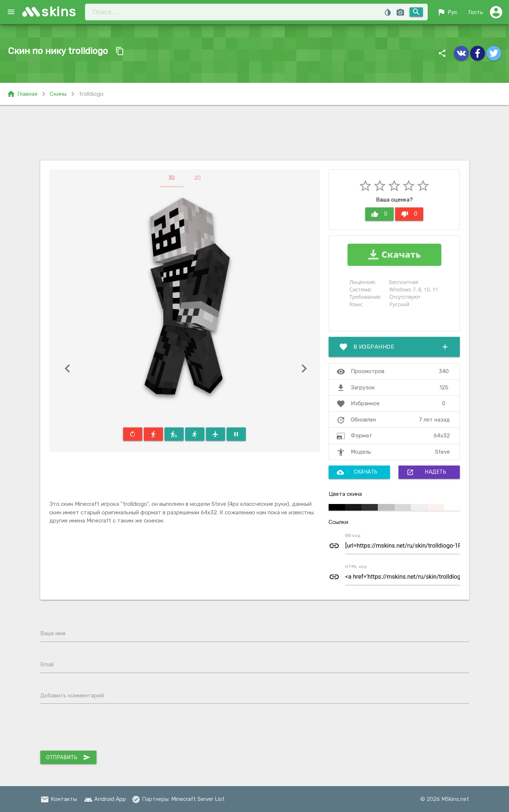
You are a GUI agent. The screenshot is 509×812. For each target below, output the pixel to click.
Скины (58, 94)
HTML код (356, 566)
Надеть (426, 472)
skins (59, 12)
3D (172, 178)
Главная (22, 94)
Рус (447, 12)
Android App (105, 799)
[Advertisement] (255, 133)
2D (197, 178)
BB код (353, 535)
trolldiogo (91, 94)
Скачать (357, 472)
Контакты (59, 799)
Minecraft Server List (198, 799)
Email (47, 664)
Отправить (68, 757)
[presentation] (96, 729)
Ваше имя (53, 633)
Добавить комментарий (72, 696)
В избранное (394, 347)
